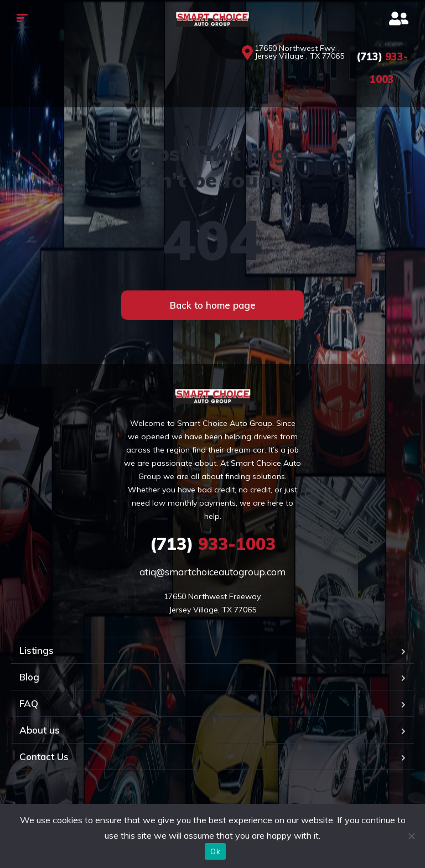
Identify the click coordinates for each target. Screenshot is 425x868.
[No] (411, 836)
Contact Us (44, 757)
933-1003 (213, 544)
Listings (37, 650)
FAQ (29, 703)
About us (40, 730)
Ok (215, 851)
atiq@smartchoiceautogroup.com (212, 572)
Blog (29, 677)
